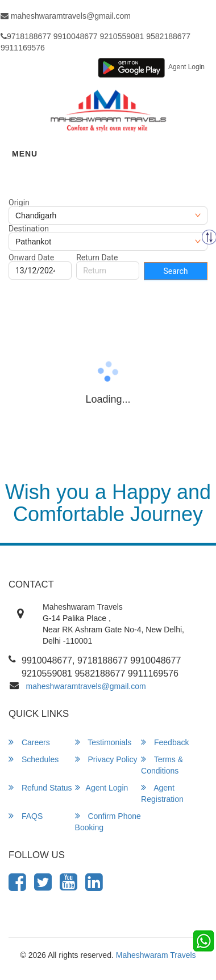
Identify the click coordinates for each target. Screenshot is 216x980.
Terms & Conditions (162, 765)
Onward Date (31, 257)
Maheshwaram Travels (156, 955)
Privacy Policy (106, 759)
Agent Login (186, 67)
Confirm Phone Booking (108, 821)
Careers (29, 742)
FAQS (26, 816)
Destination (29, 229)
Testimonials (103, 742)
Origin (19, 202)
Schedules (34, 759)
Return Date (97, 257)
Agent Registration (162, 793)
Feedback (165, 742)
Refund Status (40, 787)
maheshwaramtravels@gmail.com (86, 686)
